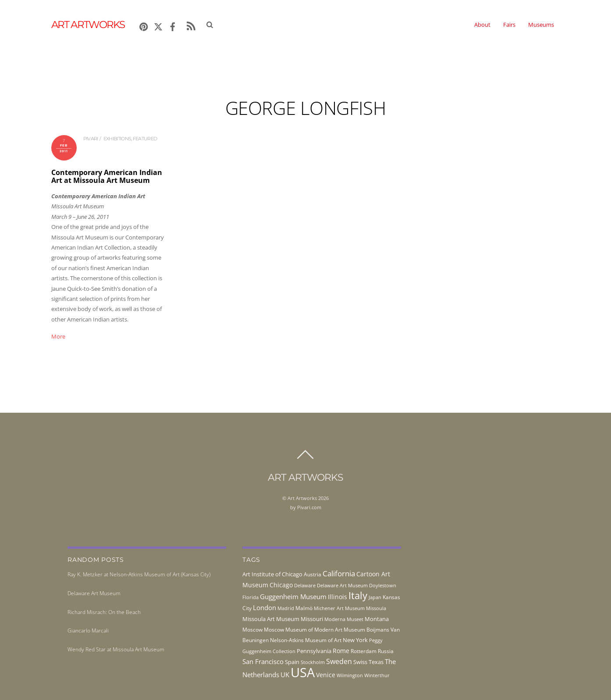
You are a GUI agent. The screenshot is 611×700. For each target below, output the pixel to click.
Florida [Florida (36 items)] (250, 597)
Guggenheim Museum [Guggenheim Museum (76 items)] (293, 596)
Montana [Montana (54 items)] (377, 619)
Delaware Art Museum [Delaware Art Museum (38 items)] (342, 585)
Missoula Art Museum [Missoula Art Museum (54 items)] (271, 619)
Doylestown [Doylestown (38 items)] (383, 585)
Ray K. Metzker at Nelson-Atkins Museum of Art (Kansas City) (139, 574)
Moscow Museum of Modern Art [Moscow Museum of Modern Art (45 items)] (303, 630)
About (482, 25)
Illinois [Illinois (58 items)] (337, 597)
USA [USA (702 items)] (303, 672)
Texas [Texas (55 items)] (376, 662)
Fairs (509, 25)
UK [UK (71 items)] (285, 675)
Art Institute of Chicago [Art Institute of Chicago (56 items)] (272, 574)
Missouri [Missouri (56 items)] (312, 619)
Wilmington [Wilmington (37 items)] (350, 675)
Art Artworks (302, 498)
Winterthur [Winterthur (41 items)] (377, 675)
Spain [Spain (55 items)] (292, 662)
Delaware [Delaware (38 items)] (305, 585)
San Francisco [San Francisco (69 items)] (263, 661)
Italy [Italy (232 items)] (358, 595)
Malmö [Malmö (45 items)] (304, 608)
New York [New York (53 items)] (355, 640)
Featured (145, 139)
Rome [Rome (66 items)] (341, 651)
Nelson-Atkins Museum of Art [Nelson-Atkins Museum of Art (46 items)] (306, 640)
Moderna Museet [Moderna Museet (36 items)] (344, 619)
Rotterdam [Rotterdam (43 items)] (364, 651)
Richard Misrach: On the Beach (104, 612)
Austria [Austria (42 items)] (313, 574)
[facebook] (173, 25)
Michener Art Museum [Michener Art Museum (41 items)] (339, 608)
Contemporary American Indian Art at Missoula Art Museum (107, 177)
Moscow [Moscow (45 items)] (252, 630)
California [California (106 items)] (339, 573)
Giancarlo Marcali (88, 630)
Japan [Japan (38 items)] (375, 597)
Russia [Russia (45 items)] (386, 651)
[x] (158, 25)
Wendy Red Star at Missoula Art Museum (116, 649)
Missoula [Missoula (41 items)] (376, 608)
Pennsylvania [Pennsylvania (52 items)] (314, 651)
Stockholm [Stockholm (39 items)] (313, 662)
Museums (541, 25)
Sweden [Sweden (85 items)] (339, 661)
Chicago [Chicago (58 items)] (281, 585)
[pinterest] (144, 25)
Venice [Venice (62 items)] (326, 675)
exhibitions (117, 139)
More (58, 336)
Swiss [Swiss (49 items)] (360, 662)
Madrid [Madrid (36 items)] (286, 608)
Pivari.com (309, 507)
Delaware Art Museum (94, 593)
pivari (91, 139)
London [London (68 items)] (265, 607)
